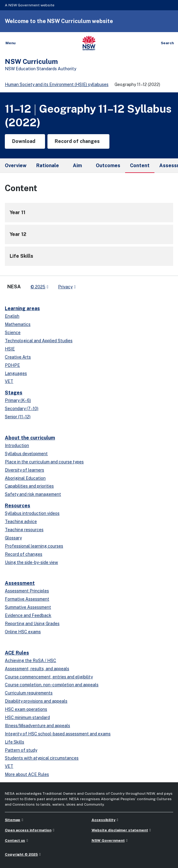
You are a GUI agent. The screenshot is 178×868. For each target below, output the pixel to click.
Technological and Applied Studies (39, 341)
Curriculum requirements (29, 693)
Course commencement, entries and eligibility (49, 677)
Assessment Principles (27, 591)
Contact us (15, 840)
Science (13, 333)
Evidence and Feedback (28, 615)
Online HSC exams (23, 632)
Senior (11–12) (18, 417)
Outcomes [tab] (108, 166)
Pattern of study (21, 750)
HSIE (10, 349)
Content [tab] (140, 168)
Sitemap (13, 820)
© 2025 (38, 287)
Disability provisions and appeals (36, 701)
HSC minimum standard (27, 717)
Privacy (65, 287)
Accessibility (104, 820)
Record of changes (24, 554)
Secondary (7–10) (22, 409)
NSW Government (108, 840)
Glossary (13, 538)
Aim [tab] (77, 166)
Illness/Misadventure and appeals (37, 726)
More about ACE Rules (27, 774)
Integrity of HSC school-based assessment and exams (58, 734)
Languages (16, 373)
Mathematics (18, 324)
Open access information (28, 830)
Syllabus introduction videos (32, 513)
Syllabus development (26, 454)
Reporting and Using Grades (32, 624)
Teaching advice (21, 522)
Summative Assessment (28, 607)
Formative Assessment (27, 599)
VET (9, 381)
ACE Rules (17, 653)
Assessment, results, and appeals (37, 669)
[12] (89, 234)
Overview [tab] (16, 166)
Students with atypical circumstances (42, 758)
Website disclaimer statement (120, 830)
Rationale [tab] (48, 166)
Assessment (20, 583)
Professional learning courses (34, 546)
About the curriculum (30, 438)
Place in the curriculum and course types (44, 462)
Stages (14, 393)
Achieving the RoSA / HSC (31, 661)
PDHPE (12, 365)
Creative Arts (18, 357)
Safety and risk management (33, 494)
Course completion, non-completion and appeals (52, 685)
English (12, 316)
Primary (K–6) (18, 400)
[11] (89, 213)
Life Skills (15, 742)
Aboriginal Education (25, 478)
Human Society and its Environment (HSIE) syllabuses (57, 84)
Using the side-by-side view (31, 562)
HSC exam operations (26, 709)
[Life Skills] (89, 256)
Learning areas (22, 308)
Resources (18, 506)
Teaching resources (24, 530)
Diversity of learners (24, 470)
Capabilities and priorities (29, 486)
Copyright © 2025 (21, 854)
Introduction (17, 446)
